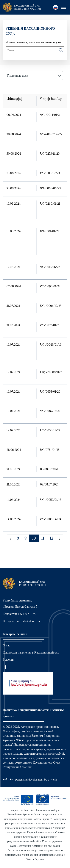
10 (34, 538)
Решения (9, 659)
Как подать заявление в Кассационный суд (31, 652)
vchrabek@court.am (29, 621)
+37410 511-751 (27, 614)
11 (43, 538)
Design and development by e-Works (30, 780)
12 (51, 538)
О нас (6, 645)
